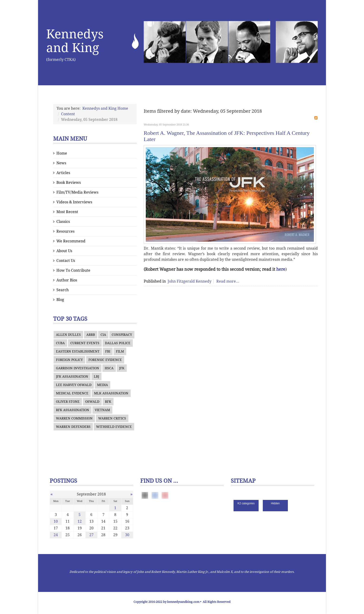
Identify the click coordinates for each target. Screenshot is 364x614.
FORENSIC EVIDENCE (105, 360)
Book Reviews (69, 183)
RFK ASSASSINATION (73, 410)
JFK (122, 368)
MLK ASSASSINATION (111, 393)
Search (63, 290)
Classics (63, 222)
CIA (103, 335)
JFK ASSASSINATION (72, 376)
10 (56, 521)
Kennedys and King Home (105, 108)
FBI (108, 351)
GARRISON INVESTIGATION (78, 368)
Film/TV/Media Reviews (77, 192)
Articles (63, 173)
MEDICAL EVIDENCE (72, 393)
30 (127, 535)
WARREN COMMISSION (74, 418)
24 (56, 535)
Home (62, 153)
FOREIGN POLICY (69, 360)
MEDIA (102, 385)
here (281, 269)
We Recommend (71, 241)
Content (68, 114)
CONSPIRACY (122, 335)
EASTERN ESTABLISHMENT (78, 351)
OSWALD (92, 402)
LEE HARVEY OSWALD (74, 385)
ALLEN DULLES (68, 335)
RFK (108, 402)
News (61, 163)
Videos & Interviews (74, 202)
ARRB (91, 335)
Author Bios (67, 280)
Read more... (228, 281)
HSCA (109, 368)
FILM (120, 351)
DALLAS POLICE (118, 343)
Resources (65, 231)
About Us (64, 251)
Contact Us (66, 261)
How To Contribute (73, 270)
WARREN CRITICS (112, 418)
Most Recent (67, 212)
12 (80, 521)
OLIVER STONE (68, 402)
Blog (60, 300)
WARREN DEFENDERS (73, 427)
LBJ (96, 376)
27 (91, 535)
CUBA (60, 343)
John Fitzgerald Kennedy (190, 281)
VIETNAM (102, 410)
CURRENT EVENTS (85, 343)
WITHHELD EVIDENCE (114, 427)
